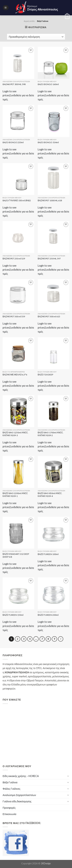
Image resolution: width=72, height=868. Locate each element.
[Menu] (6, 8)
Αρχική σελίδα (29, 21)
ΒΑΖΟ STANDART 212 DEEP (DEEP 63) (16, 555)
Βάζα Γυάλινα (10, 782)
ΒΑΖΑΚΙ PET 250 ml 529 (14, 259)
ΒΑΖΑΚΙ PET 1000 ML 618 (50, 200)
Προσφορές (9, 808)
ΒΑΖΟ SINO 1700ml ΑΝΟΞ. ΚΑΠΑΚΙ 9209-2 (51, 434)
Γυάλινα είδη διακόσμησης (17, 801)
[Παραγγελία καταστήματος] (36, 37)
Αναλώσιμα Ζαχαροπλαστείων (19, 795)
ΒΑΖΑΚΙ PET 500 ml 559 (14, 316)
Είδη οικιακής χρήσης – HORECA (21, 776)
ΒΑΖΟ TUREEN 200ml (48, 615)
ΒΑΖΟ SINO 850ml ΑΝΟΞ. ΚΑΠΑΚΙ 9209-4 (50, 495)
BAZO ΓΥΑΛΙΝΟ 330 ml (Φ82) (17, 200)
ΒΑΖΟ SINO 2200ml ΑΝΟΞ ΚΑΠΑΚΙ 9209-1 (15, 495)
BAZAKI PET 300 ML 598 (14, 84)
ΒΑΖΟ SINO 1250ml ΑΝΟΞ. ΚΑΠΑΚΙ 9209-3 (15, 434)
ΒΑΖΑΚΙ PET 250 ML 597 (49, 259)
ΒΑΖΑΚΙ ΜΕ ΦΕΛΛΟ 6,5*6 (15, 375)
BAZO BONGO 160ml (48, 84)
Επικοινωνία (9, 814)
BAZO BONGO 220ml (13, 142)
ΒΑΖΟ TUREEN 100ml (48, 554)
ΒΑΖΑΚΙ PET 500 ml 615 (49, 316)
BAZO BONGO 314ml (48, 142)
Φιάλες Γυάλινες (12, 789)
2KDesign (46, 863)
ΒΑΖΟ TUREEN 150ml (13, 615)
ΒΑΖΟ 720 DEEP (45, 375)
